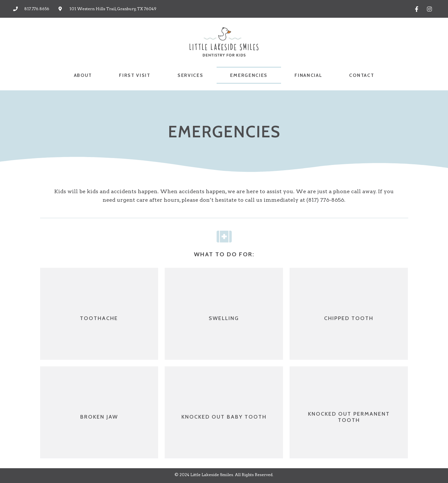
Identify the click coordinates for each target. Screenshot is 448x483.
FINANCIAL (308, 75)
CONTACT (362, 75)
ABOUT (83, 75)
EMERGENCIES (249, 75)
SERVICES (190, 75)
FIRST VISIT (135, 75)
